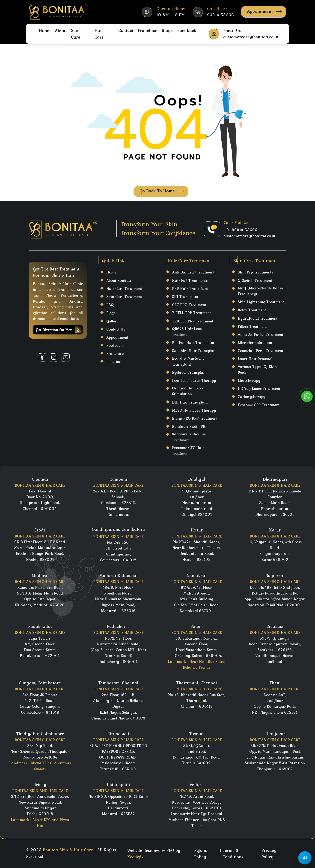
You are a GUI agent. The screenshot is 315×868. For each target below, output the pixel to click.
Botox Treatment (252, 310)
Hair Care (99, 34)
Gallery (112, 321)
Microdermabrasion (255, 343)
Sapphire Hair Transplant (194, 351)
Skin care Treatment (124, 297)
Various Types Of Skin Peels (257, 369)
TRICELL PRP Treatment (193, 321)
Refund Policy (201, 854)
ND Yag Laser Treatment (259, 388)
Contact (126, 30)
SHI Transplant (185, 297)
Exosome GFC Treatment (259, 405)
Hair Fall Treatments (190, 280)
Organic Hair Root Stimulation (188, 391)
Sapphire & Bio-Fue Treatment (189, 437)
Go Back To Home (162, 191)
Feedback (187, 30)
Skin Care (76, 34)
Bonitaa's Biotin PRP (190, 426)
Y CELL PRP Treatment (191, 313)
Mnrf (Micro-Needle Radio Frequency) (260, 291)
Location (114, 361)
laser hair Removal (255, 359)
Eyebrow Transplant (189, 372)
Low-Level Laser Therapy (194, 380)
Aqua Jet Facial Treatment (260, 334)
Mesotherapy (249, 380)
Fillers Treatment (252, 326)
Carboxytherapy (251, 397)
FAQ (110, 305)
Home (45, 30)
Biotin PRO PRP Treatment (195, 418)
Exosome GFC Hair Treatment (188, 451)
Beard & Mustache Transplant (188, 361)
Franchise (147, 30)
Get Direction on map (59, 330)
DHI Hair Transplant (190, 402)
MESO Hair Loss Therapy (194, 410)
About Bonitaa (119, 280)
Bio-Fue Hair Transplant (193, 343)
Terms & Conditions (233, 854)
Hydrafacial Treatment (258, 318)
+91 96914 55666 (241, 230)
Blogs (167, 30)
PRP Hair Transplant (190, 288)
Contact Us (116, 329)
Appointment (264, 11)
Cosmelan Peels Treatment (260, 351)
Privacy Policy (269, 854)
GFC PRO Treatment (189, 305)
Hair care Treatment (124, 288)
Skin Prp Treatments (256, 272)
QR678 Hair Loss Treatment (187, 332)
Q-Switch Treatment (255, 280)
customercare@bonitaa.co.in (250, 236)
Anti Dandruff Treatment (193, 272)
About (61, 30)
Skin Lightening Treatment (261, 302)
